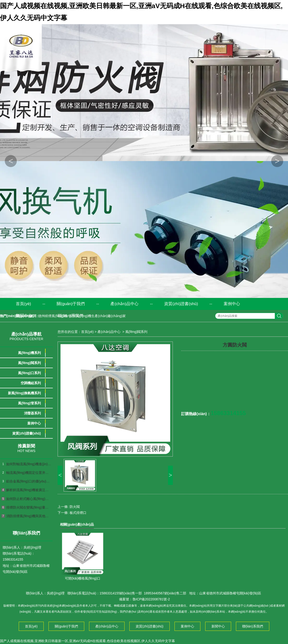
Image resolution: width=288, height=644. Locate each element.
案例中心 (232, 304)
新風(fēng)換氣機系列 (24, 393)
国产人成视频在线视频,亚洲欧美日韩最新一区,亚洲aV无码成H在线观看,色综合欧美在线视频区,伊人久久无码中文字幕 (87, 641)
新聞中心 (24, 316)
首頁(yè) (23, 304)
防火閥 (75, 507)
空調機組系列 (31, 383)
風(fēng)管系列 (29, 403)
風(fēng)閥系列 (29, 363)
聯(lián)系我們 (71, 316)
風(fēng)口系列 (29, 373)
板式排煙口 (78, 513)
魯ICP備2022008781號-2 (151, 599)
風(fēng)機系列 (29, 353)
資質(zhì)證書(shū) (181, 304)
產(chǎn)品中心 (124, 304)
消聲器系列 (32, 413)
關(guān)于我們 (71, 304)
